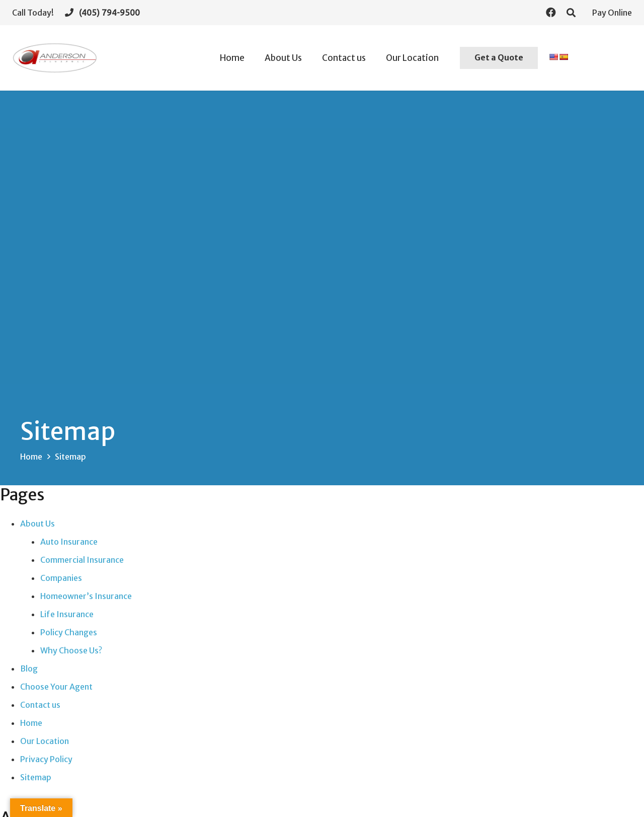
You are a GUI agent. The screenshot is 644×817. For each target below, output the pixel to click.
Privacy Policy (46, 759)
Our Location (45, 741)
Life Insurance (67, 614)
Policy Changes (69, 632)
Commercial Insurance (82, 560)
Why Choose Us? (71, 650)
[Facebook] (551, 13)
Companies (61, 578)
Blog (29, 669)
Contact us (40, 705)
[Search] (571, 13)
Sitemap (36, 777)
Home (31, 723)
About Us (37, 524)
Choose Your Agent (56, 687)
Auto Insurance (69, 542)
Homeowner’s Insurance (86, 596)
